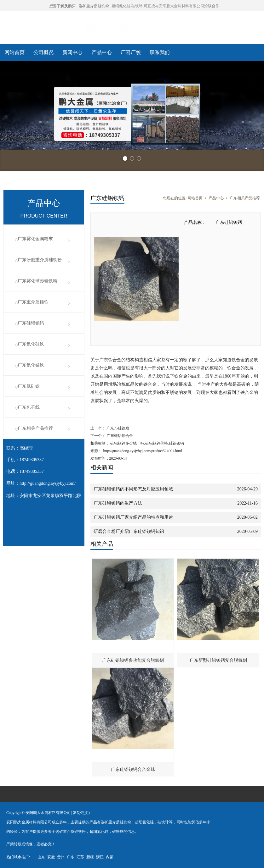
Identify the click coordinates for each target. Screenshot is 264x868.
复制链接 (80, 813)
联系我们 (160, 52)
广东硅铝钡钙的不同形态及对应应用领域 (133, 489)
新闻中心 (72, 52)
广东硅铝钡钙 (31, 323)
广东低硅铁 (29, 386)
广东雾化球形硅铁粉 (37, 281)
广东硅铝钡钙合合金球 (133, 769)
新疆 (90, 857)
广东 (71, 857)
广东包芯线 (29, 407)
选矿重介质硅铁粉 (94, 6)
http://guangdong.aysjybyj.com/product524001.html (143, 451)
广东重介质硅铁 (33, 302)
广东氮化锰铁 (31, 365)
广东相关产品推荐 (35, 428)
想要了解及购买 (62, 6)
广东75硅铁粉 (117, 428)
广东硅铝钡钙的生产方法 (118, 503)
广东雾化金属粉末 (35, 239)
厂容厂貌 (131, 52)
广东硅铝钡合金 (119, 436)
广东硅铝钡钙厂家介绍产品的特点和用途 (133, 517)
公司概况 (43, 52)
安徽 (51, 857)
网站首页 (14, 52)
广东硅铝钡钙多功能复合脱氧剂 (133, 660)
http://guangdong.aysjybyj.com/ (48, 483)
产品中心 (102, 52)
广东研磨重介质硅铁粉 (40, 260)
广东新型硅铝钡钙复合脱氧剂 (218, 660)
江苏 (80, 857)
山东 (41, 857)
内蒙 (110, 857)
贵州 (61, 857)
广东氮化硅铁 (31, 344)
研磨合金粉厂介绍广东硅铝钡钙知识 (129, 531)
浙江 (100, 857)
